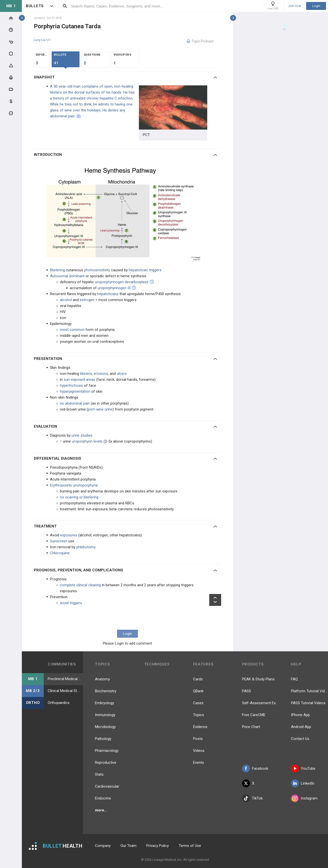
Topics (199, 715)
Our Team (128, 846)
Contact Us (300, 739)
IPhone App (300, 715)
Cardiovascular (107, 786)
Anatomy (102, 679)
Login (316, 6)
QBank (198, 691)
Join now (295, 6)
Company (103, 846)
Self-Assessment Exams (261, 703)
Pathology (103, 739)
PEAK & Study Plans (258, 679)
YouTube (303, 768)
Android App (301, 727)
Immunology (105, 715)
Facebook (255, 768)
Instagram (304, 798)
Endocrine (103, 798)
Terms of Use (190, 846)
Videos (199, 751)
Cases (198, 703)
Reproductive (106, 763)
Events (199, 763)
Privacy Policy (158, 846)
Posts (198, 739)
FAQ (294, 679)
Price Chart (251, 727)
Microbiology (105, 727)
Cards (198, 679)
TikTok (252, 798)
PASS (246, 691)
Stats (99, 774)
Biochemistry (106, 691)
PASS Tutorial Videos (308, 703)
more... (101, 810)
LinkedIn (303, 783)
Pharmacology (107, 751)
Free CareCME (254, 715)
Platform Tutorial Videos (309, 691)
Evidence (200, 727)
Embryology (104, 703)
